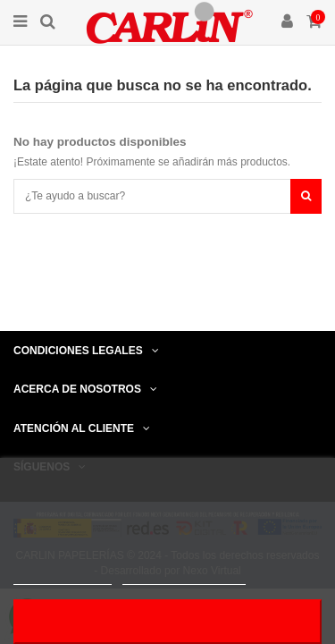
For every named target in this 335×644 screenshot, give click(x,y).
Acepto (168, 621)
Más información (63, 576)
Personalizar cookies (184, 576)
